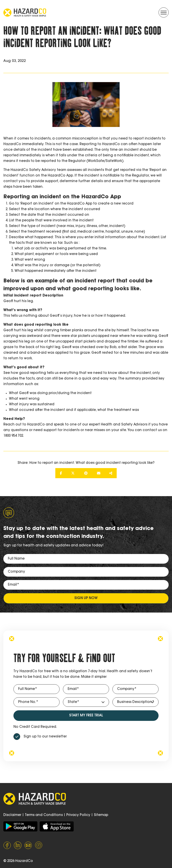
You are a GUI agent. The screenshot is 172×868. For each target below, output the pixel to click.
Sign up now (86, 598)
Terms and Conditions (44, 815)
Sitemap (101, 815)
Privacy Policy (78, 815)
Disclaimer (12, 815)
